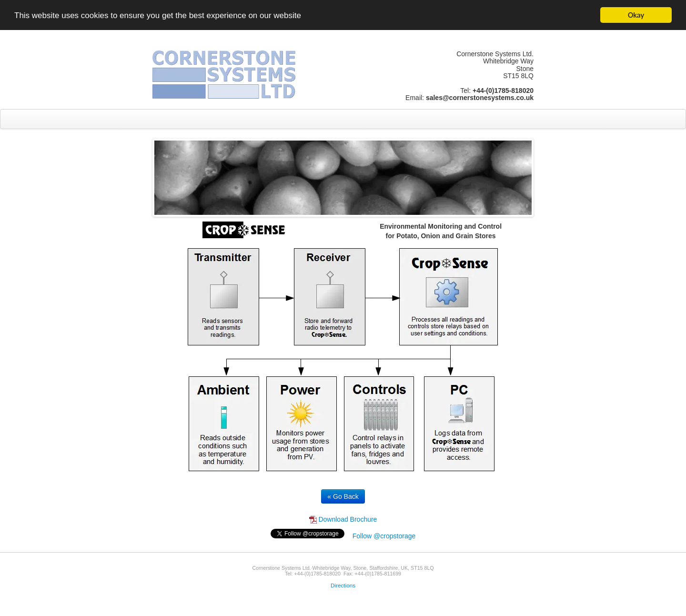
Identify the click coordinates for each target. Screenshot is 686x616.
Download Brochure (343, 519)
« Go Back (343, 496)
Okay (636, 15)
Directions (343, 585)
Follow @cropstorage (384, 536)
